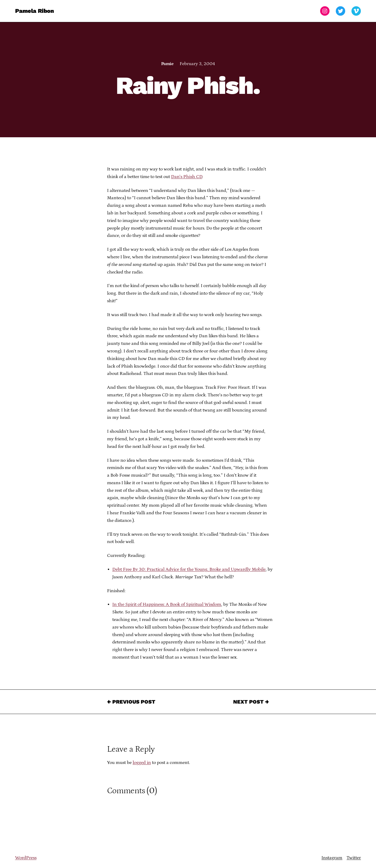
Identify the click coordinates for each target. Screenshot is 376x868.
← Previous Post (131, 702)
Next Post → (251, 702)
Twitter (354, 858)
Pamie (167, 64)
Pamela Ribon (35, 11)
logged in (142, 763)
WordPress (26, 858)
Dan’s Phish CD (187, 177)
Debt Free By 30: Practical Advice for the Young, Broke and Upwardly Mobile (189, 569)
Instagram (332, 858)
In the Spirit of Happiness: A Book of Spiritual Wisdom (167, 604)
